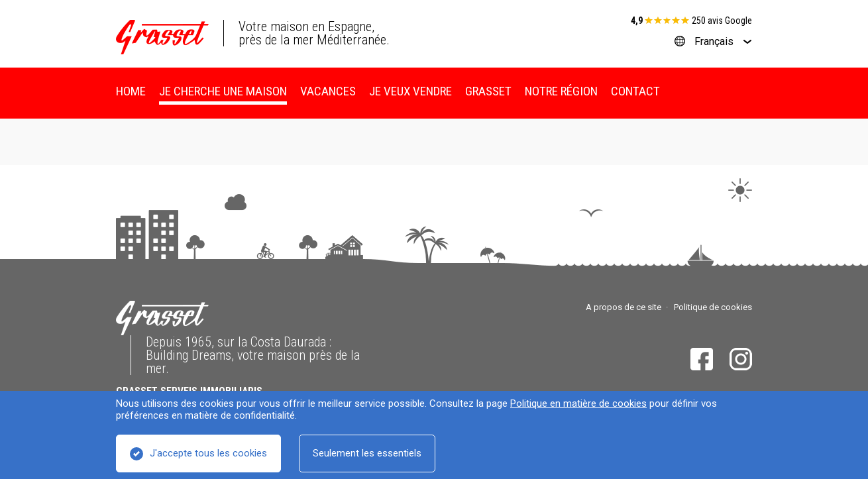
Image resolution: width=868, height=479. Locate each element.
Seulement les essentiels (367, 453)
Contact (635, 91)
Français (714, 41)
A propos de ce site (624, 307)
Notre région (561, 91)
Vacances (328, 91)
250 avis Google (722, 21)
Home (131, 91)
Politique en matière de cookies (578, 403)
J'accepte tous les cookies (208, 453)
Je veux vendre (410, 91)
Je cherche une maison (223, 91)
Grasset (488, 91)
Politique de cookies (713, 307)
